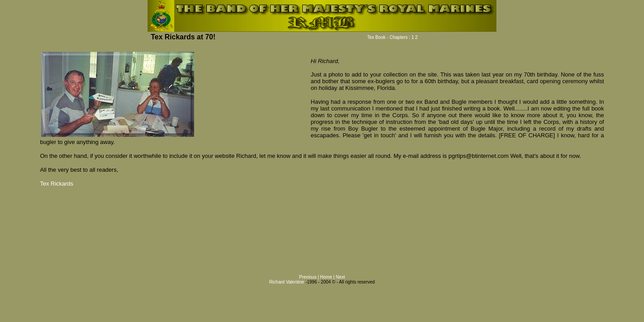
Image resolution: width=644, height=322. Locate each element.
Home (327, 277)
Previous (309, 277)
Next (341, 277)
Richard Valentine (287, 282)
